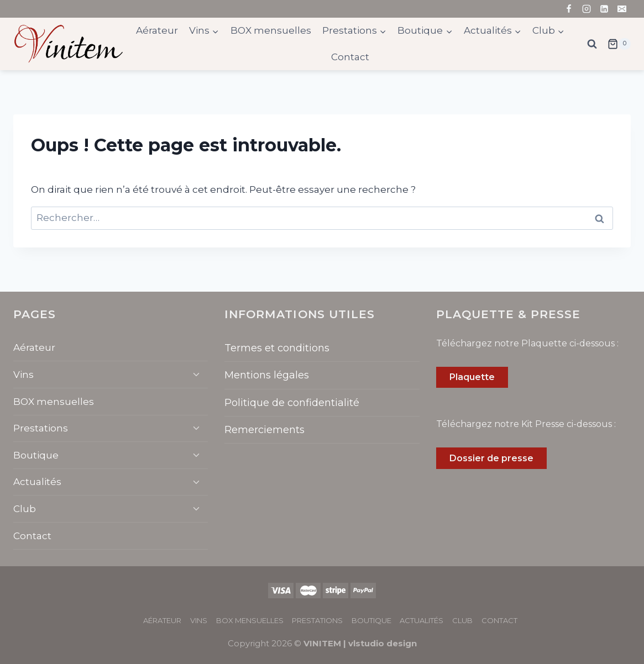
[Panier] (619, 44)
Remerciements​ (265, 430)
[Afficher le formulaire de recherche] (592, 44)
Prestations (41, 428)
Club (25, 509)
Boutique (36, 455)
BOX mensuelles (271, 30)
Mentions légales (267, 375)
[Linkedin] (604, 9)
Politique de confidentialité (292, 403)
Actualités (37, 482)
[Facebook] (569, 9)
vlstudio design (383, 643)
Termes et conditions (277, 348)
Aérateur (157, 30)
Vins (23, 375)
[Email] (622, 9)
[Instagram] (587, 9)
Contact (350, 57)
